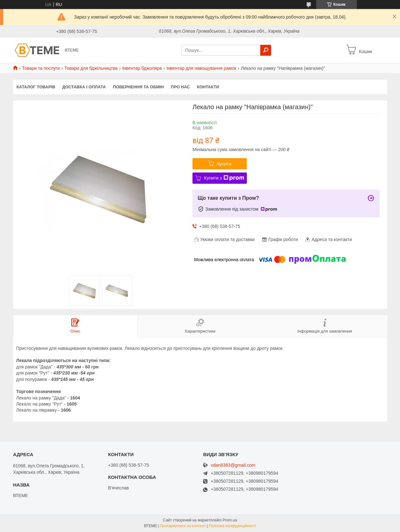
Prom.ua (230, 520)
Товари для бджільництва (91, 68)
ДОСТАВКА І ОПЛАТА (84, 87)
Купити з (224, 178)
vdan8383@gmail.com (233, 465)
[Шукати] (266, 50)
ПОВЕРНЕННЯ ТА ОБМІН (138, 87)
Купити (224, 164)
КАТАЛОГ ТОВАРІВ (36, 87)
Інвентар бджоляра (142, 68)
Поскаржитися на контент (183, 526)
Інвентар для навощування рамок (201, 68)
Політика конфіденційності (232, 526)
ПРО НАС (180, 87)
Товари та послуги (41, 68)
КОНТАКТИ (208, 87)
